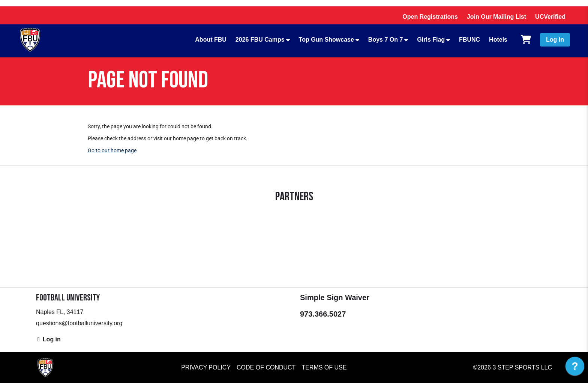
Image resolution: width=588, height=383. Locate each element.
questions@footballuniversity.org (79, 323)
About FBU (211, 40)
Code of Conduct (266, 367)
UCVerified (550, 17)
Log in (555, 40)
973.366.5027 (323, 314)
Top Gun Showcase (326, 40)
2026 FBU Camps (260, 40)
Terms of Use (324, 367)
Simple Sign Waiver (335, 297)
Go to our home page (112, 150)
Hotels (498, 40)
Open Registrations (430, 17)
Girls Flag (431, 40)
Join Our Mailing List (496, 17)
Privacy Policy (206, 367)
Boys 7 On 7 (385, 40)
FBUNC (469, 40)
